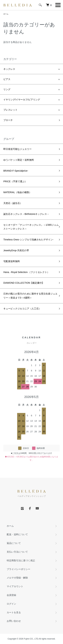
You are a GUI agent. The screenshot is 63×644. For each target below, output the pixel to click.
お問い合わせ (14, 621)
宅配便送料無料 (12, 261)
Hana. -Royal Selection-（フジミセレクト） (26, 272)
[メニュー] (58, 5)
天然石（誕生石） (13, 203)
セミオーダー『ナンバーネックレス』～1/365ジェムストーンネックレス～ (31, 227)
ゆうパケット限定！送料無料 (19, 160)
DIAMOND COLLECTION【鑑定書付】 (24, 283)
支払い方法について (17, 552)
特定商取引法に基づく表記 (21, 560)
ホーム (6, 14)
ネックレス (9, 69)
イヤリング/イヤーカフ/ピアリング (22, 100)
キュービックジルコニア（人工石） (22, 309)
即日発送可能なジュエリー (17, 149)
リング (7, 89)
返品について (14, 543)
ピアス (7, 79)
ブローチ (8, 120)
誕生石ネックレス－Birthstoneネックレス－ (26, 214)
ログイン (11, 604)
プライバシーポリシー (18, 569)
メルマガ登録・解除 (17, 578)
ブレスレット (10, 110)
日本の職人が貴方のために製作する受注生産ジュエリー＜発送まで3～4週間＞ (30, 296)
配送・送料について (17, 534)
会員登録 (11, 595)
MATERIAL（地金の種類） (17, 192)
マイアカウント (15, 586)
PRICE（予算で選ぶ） (15, 181)
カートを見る (14, 612)
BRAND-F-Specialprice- (16, 171)
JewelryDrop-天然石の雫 (16, 250)
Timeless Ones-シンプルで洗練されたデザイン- (28, 240)
